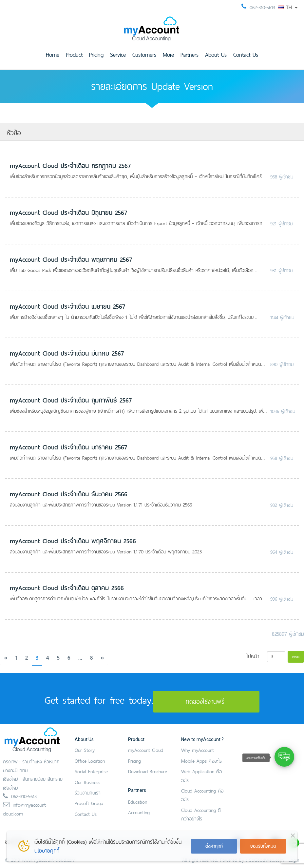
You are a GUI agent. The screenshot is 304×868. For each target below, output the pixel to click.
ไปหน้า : (255, 656)
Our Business (87, 782)
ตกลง (296, 657)
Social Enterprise (91, 771)
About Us (216, 55)
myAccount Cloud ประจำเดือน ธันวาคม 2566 (69, 494)
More (168, 55)
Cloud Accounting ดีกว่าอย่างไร (201, 814)
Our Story (85, 750)
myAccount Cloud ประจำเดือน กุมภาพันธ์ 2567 (71, 400)
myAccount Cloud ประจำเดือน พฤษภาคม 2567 (71, 259)
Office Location (90, 761)
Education (138, 802)
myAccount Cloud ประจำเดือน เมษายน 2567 (67, 306)
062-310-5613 (262, 7)
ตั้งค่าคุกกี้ (214, 846)
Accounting (139, 812)
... (80, 658)
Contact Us (246, 55)
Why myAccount (198, 750)
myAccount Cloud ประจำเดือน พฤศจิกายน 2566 (73, 541)
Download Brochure (148, 771)
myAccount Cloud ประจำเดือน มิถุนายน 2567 (68, 213)
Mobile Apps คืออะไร (201, 761)
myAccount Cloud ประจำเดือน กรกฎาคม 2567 (70, 166)
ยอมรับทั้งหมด (263, 846)
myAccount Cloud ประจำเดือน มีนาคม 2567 (67, 353)
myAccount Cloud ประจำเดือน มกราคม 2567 (68, 447)
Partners (190, 55)
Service (118, 55)
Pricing (96, 55)
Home (53, 55)
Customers (144, 55)
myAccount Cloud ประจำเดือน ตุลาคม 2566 (67, 588)
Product (74, 55)
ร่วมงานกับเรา (88, 793)
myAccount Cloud (146, 750)
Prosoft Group (89, 803)
